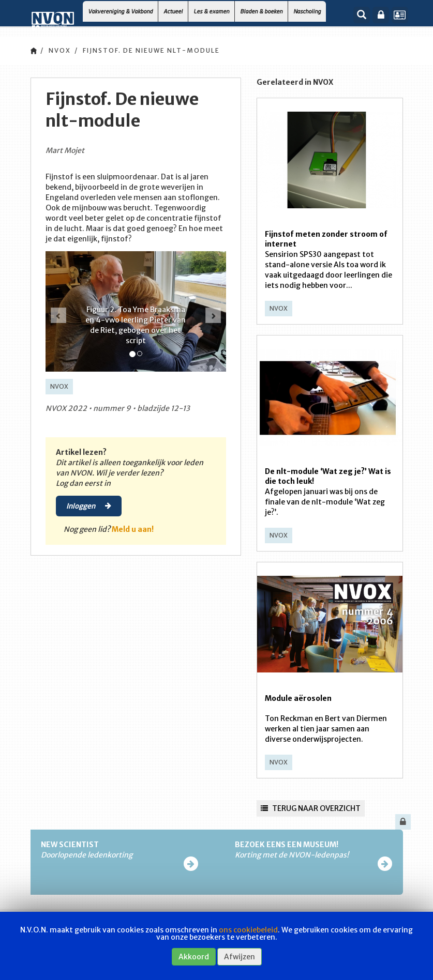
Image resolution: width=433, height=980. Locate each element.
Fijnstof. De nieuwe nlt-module (151, 50)
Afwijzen (240, 957)
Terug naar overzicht (311, 808)
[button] (58, 315)
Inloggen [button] (89, 506)
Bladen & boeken (261, 11)
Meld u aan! (133, 529)
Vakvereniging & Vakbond (120, 11)
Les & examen (211, 11)
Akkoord (194, 957)
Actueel (173, 11)
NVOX (60, 50)
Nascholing (307, 11)
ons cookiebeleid (248, 930)
